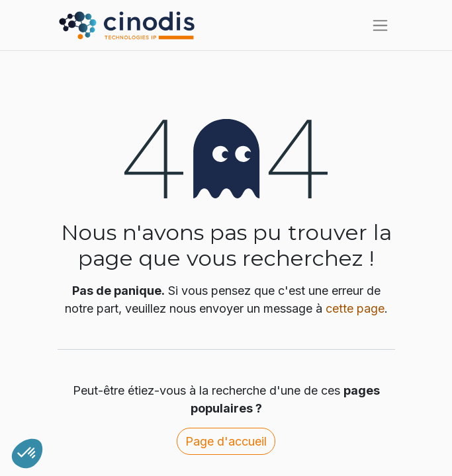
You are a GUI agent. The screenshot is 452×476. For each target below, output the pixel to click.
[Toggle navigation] (380, 25)
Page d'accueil (226, 441)
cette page (355, 308)
